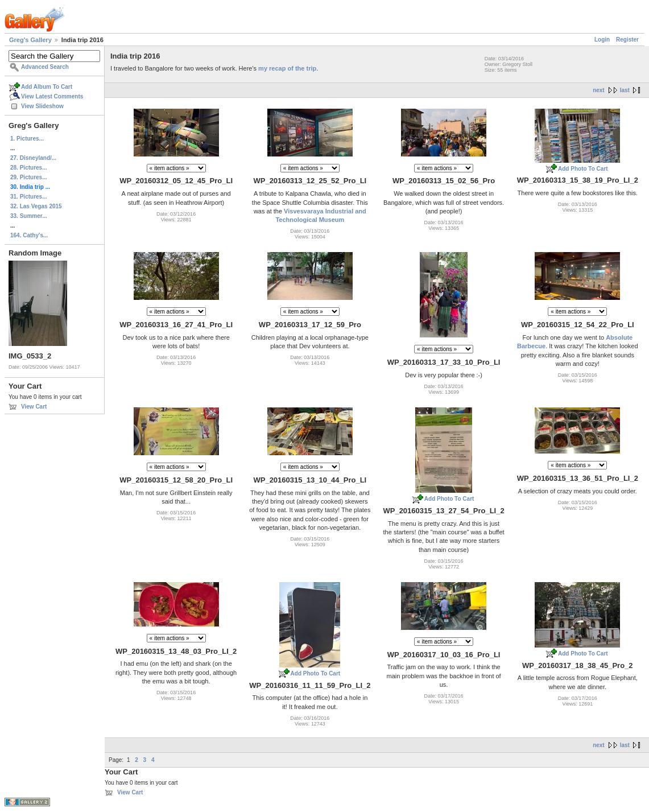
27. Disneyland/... (33, 158)
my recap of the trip (287, 68)
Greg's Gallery (30, 40)
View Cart (34, 407)
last (625, 90)
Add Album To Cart (47, 87)
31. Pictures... (28, 197)
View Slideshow (42, 106)
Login (602, 40)
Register (627, 40)
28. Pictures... (28, 168)
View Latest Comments (52, 96)
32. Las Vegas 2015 (36, 206)
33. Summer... (28, 216)
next (599, 90)
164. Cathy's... (29, 235)
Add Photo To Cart (583, 169)
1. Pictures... (27, 139)
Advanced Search (45, 67)
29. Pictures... (28, 177)
